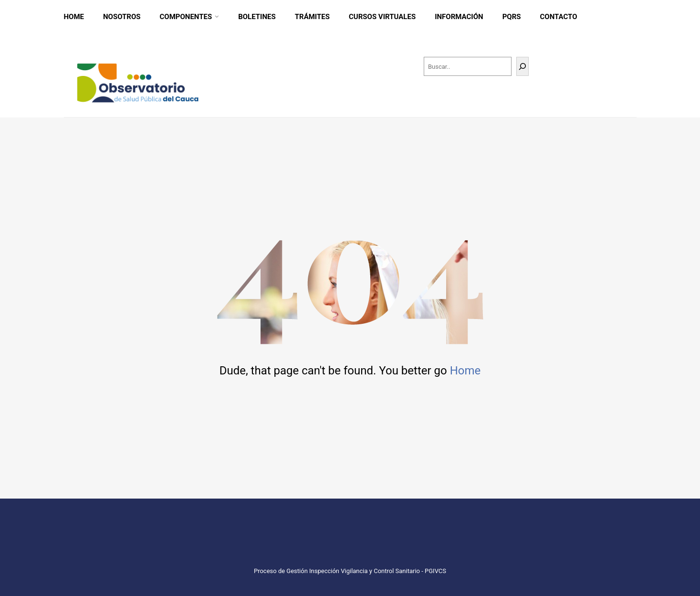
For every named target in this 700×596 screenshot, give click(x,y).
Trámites (312, 17)
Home (74, 17)
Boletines (257, 17)
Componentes (186, 17)
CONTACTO (558, 17)
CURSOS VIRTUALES (382, 17)
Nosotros (122, 17)
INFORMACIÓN (459, 17)
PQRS (512, 17)
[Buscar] (522, 66)
